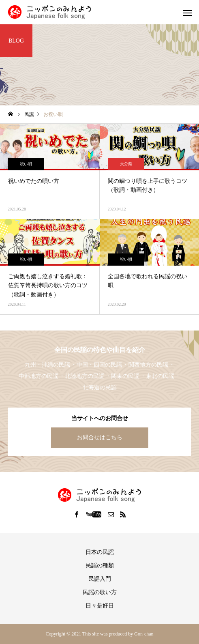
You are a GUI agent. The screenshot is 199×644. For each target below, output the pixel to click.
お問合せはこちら (100, 437)
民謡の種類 (100, 566)
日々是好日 (100, 606)
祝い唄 (26, 164)
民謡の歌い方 (100, 592)
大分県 (126, 164)
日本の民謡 (100, 552)
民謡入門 (100, 579)
